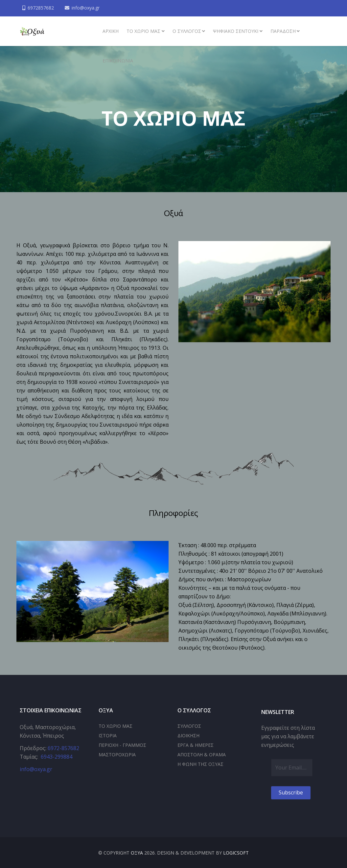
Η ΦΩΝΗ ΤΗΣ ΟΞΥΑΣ (200, 764)
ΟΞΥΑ (137, 853)
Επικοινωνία (118, 61)
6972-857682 (63, 748)
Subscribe (291, 792)
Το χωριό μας (143, 31)
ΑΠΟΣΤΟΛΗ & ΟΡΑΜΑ (202, 755)
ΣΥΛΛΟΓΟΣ (189, 726)
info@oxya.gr (86, 8)
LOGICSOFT (236, 853)
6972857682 (41, 8)
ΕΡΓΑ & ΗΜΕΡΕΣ (196, 745)
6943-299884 (57, 757)
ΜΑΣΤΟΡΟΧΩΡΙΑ (117, 755)
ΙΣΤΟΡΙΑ (108, 735)
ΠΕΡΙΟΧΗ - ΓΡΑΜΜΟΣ (122, 745)
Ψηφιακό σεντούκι (236, 31)
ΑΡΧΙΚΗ (111, 31)
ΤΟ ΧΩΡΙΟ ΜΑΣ (116, 726)
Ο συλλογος (187, 31)
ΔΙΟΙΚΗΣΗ (188, 735)
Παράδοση (283, 31)
